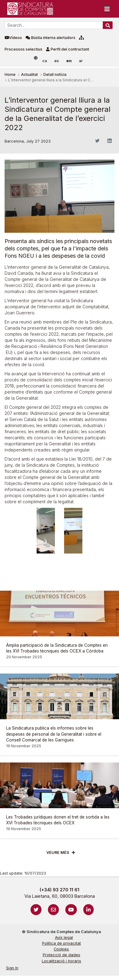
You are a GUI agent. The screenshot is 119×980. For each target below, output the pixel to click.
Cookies (61, 949)
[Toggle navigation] (107, 9)
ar (81, 61)
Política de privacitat (61, 943)
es (57, 61)
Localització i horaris (61, 961)
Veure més (58, 853)
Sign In (12, 968)
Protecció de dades (61, 955)
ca (45, 61)
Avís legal (64, 938)
